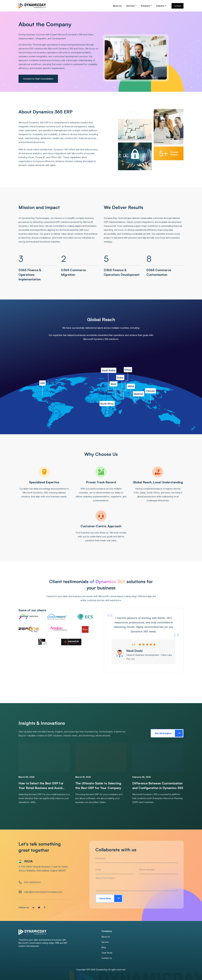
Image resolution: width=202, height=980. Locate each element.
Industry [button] (160, 6)
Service (105, 942)
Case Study (107, 953)
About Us (117, 6)
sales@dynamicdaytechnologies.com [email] (43, 892)
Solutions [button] (146, 6)
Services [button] (131, 6)
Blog (104, 947)
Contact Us (107, 958)
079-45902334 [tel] (32, 882)
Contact (178, 6)
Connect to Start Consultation (38, 79)
